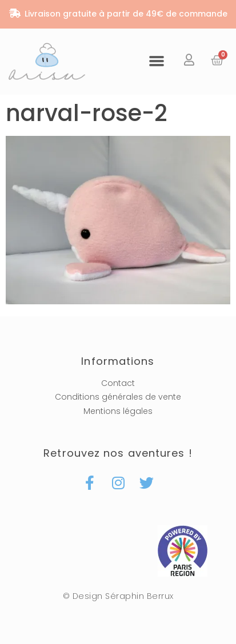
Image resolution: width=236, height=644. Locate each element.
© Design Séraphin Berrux (118, 596)
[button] (157, 61)
